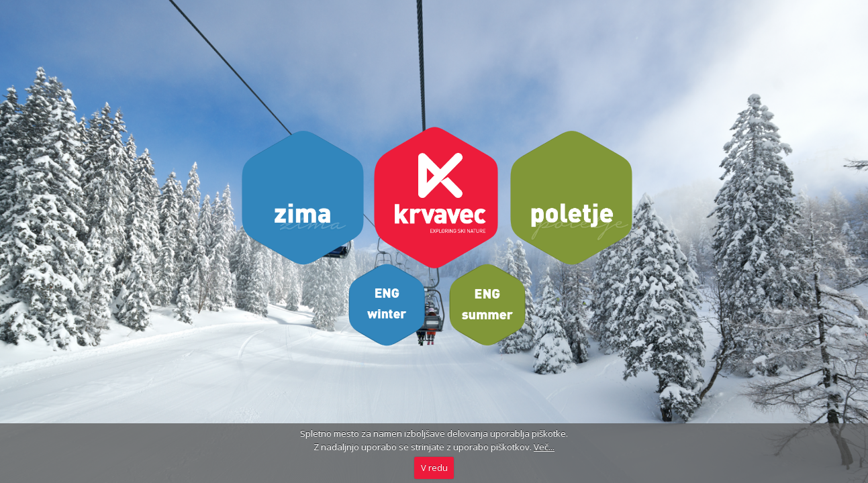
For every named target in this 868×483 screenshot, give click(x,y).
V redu (434, 468)
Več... (544, 447)
